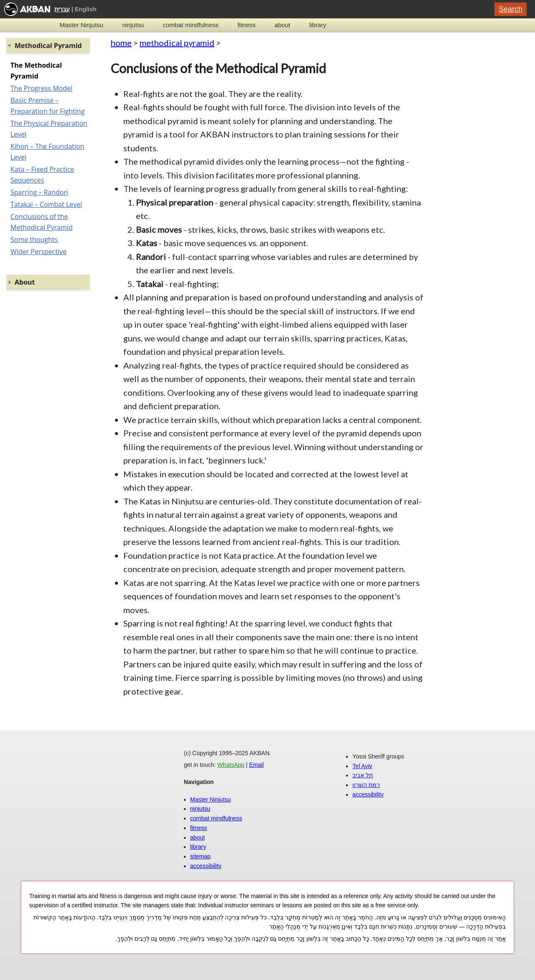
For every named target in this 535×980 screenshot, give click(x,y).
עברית (62, 9)
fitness (246, 25)
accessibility (206, 866)
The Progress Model (41, 88)
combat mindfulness (190, 25)
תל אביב (363, 775)
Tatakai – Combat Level (46, 204)
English (86, 9)
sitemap (200, 856)
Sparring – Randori (39, 192)
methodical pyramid (177, 43)
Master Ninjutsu (82, 25)
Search (511, 9)
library (318, 25)
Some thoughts (34, 239)
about (283, 25)
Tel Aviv (362, 766)
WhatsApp (231, 765)
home (121, 43)
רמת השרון (366, 785)
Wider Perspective (38, 252)
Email (256, 765)
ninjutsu (133, 25)
